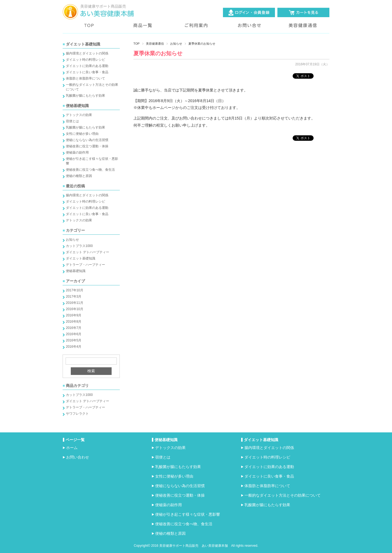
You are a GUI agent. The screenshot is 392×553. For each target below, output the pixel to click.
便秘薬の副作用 (77, 152)
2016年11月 (75, 303)
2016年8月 (74, 322)
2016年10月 (75, 309)
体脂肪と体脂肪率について (85, 78)
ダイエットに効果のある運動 (87, 66)
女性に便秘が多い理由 (82, 134)
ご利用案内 (196, 28)
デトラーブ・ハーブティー (85, 265)
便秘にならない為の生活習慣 (87, 140)
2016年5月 (74, 340)
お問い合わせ (249, 28)
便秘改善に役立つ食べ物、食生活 (90, 170)
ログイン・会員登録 (249, 12)
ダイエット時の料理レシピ (85, 60)
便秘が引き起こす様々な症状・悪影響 (188, 514)
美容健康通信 (303, 28)
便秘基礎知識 (76, 271)
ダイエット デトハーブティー (88, 252)
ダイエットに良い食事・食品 (87, 72)
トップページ (89, 28)
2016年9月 (74, 315)
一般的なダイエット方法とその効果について (283, 495)
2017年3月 (74, 297)
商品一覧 (143, 28)
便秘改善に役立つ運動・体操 (87, 146)
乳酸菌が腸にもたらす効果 (85, 96)
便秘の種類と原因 (79, 176)
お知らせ (72, 240)
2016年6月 (74, 334)
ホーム (72, 448)
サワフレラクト (77, 414)
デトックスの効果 (79, 115)
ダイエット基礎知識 (81, 258)
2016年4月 (74, 347)
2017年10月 (75, 290)
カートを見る (303, 12)
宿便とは (72, 121)
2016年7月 (74, 328)
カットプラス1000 (79, 246)
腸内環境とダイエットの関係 (87, 53)
